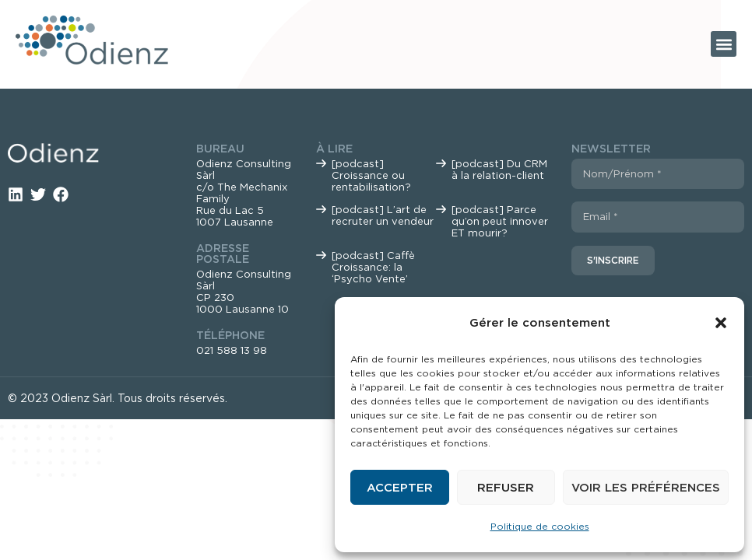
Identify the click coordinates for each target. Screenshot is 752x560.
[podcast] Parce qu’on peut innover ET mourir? (500, 221)
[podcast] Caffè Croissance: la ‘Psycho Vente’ (373, 267)
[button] (721, 323)
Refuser (506, 488)
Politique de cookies (540, 526)
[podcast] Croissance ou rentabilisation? (371, 175)
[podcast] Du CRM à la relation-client (499, 170)
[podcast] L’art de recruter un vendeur (383, 215)
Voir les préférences (646, 488)
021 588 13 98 (232, 350)
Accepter (400, 488)
